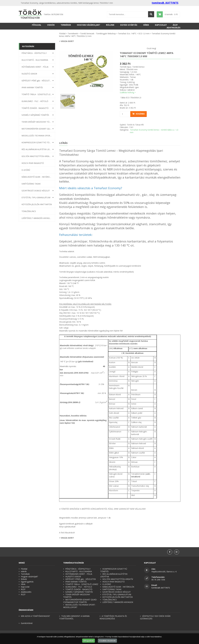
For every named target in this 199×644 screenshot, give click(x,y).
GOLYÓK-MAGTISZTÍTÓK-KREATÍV (37, 156)
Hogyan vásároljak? (89, 25)
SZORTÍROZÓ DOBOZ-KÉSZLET (36, 191)
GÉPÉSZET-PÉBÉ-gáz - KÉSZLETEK (37, 81)
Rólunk (110, 25)
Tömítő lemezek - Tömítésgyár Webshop (98, 34)
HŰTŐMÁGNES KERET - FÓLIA (35, 67)
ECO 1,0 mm (144, 34)
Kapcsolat (161, 25)
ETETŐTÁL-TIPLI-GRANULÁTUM (36, 197)
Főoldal (37, 25)
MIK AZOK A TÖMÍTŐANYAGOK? (35, 616)
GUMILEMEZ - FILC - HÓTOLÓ (35, 101)
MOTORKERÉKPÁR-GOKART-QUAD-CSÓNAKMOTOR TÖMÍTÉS (37, 129)
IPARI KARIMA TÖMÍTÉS (32, 87)
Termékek (66, 25)
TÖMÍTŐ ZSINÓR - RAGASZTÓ (35, 108)
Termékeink (73, 34)
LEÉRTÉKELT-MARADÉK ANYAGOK (37, 218)
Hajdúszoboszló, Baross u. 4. (164, 572)
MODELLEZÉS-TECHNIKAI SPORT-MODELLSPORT (37, 136)
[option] (86, 72)
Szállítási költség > (128, 92)
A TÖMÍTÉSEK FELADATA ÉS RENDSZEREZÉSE (113, 617)
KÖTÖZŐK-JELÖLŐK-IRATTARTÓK (37, 204)
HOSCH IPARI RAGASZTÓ (33, 163)
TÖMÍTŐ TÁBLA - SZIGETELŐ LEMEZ (37, 94)
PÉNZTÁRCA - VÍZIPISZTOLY (34, 53)
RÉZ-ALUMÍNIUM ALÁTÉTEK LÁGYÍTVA (37, 149)
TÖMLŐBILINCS (29, 211)
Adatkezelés (174, 28)
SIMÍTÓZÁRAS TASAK (31, 184)
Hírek (146, 25)
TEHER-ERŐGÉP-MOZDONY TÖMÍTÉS (37, 122)
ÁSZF (175, 25)
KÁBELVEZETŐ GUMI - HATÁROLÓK (37, 177)
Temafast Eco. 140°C (127, 34)
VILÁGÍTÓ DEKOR (29, 74)
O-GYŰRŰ (26, 170)
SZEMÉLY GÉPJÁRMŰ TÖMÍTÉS (35, 115)
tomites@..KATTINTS (165, 3)
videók (51, 25)
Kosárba (139, 114)
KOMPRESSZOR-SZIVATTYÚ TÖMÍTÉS (37, 142)
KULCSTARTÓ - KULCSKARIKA (35, 60)
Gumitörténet (27, 623)
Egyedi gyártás (129, 25)
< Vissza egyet (66, 41)
